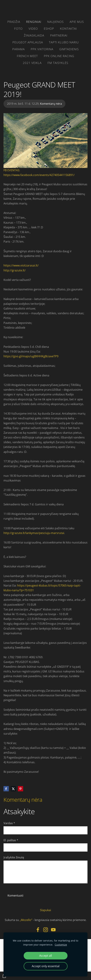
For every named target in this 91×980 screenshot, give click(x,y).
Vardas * (9, 823)
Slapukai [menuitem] (45, 910)
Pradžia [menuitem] (14, 22)
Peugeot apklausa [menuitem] (28, 42)
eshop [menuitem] (49, 29)
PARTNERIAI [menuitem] (59, 35)
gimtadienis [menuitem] (69, 49)
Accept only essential (46, 966)
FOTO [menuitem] (18, 29)
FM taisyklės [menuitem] (58, 63)
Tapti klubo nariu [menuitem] (64, 42)
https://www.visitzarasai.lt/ (21, 265)
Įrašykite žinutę (14, 857)
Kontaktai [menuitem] (68, 29)
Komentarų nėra (51, 104)
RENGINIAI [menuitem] (34, 22)
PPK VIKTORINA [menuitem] (42, 49)
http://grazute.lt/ (15, 270)
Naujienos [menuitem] (55, 22)
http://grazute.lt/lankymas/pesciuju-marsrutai (34, 533)
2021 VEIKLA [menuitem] (32, 63)
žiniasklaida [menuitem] (34, 35)
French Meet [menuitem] (27, 56)
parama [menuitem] (18, 49)
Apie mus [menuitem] (77, 22)
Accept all (46, 956)
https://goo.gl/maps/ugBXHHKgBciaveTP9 (31, 356)
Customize (61, 945)
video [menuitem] (33, 29)
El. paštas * (11, 840)
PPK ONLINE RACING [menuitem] (59, 56)
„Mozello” (26, 920)
